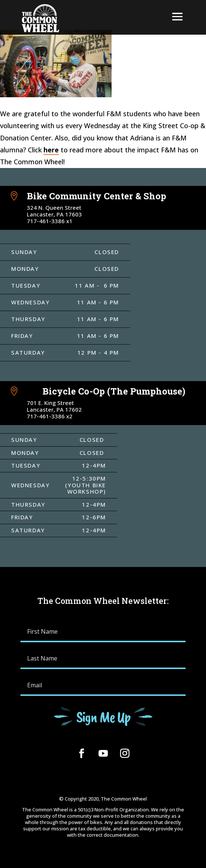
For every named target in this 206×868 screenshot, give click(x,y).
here (51, 150)
